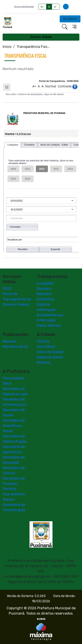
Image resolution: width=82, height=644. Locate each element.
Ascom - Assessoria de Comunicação (14, 505)
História (43, 341)
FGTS (7, 289)
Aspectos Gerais (50, 357)
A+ (42, 7)
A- (56, 7)
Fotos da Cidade (50, 352)
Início (7, 47)
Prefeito (9, 489)
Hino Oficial (46, 347)
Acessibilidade (24, 7)
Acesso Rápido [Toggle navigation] (41, 37)
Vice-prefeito (14, 494)
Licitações (45, 283)
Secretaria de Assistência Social (14, 426)
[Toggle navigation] (74, 27)
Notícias (43, 362)
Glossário (44, 289)
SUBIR (41, 619)
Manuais (9, 341)
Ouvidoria (70, 19)
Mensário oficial (15, 347)
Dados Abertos (49, 326)
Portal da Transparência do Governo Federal (17, 299)
